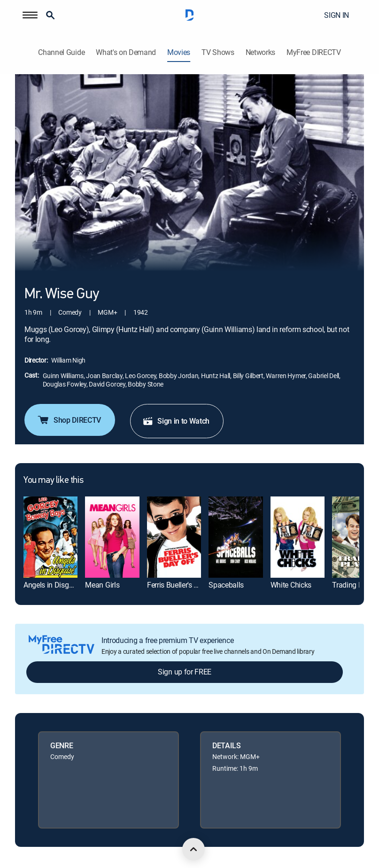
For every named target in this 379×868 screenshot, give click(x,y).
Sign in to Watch (176, 421)
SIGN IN (336, 15)
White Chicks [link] (291, 585)
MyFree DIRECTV (314, 52)
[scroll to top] (193, 849)
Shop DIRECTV (69, 420)
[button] (30, 15)
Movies (179, 52)
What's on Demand (126, 52)
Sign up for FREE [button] (185, 672)
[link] (50, 537)
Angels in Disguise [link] (53, 585)
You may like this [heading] (53, 480)
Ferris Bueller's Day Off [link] (183, 585)
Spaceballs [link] (226, 585)
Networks (260, 52)
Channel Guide (61, 52)
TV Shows (218, 52)
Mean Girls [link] (102, 585)
